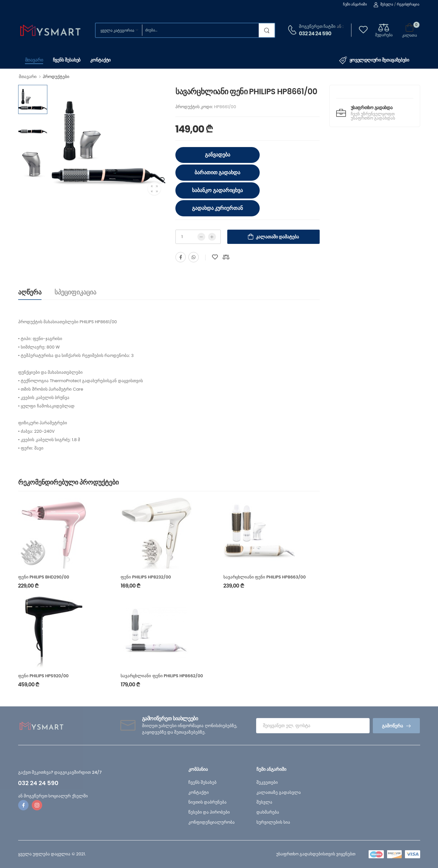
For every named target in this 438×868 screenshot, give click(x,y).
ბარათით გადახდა (218, 172)
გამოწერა (392, 726)
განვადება (218, 155)
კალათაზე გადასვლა (279, 792)
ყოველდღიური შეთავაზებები (374, 60)
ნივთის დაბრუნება (207, 802)
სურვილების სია (273, 822)
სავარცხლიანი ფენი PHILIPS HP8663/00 (265, 577)
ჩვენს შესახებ (67, 60)
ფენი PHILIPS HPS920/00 (43, 676)
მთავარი (34, 60)
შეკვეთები (267, 782)
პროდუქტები (56, 77)
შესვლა (383, 4)
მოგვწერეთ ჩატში (317, 26)
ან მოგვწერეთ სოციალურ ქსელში (53, 796)
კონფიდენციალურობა (212, 822)
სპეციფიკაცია (75, 292)
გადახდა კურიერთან (218, 208)
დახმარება (268, 812)
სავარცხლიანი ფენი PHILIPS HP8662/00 (162, 676)
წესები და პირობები (209, 812)
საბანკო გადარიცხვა (217, 190)
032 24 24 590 (315, 34)
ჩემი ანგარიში (355, 4)
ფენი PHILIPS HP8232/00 (146, 577)
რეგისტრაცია (408, 4)
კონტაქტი (100, 60)
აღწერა (30, 292)
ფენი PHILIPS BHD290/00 (44, 577)
